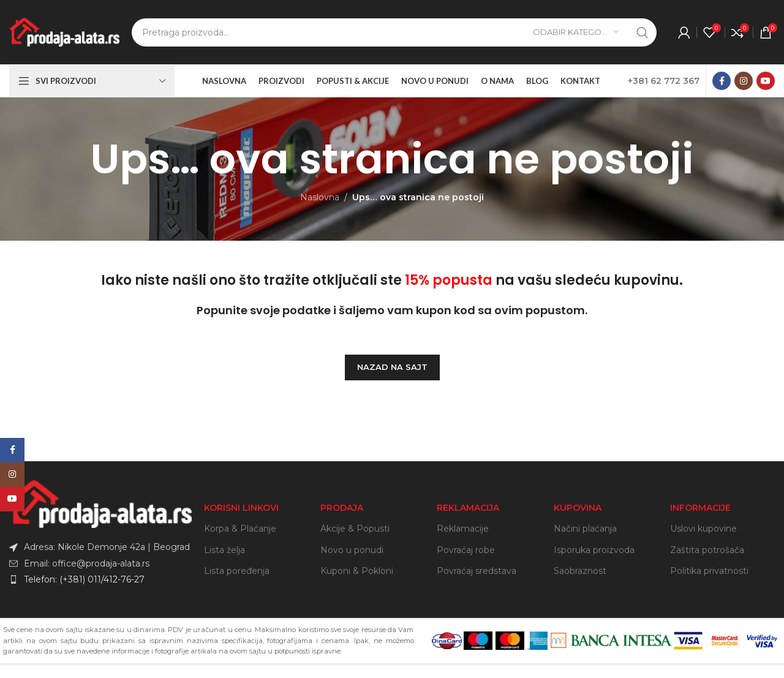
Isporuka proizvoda (594, 550)
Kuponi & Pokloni (357, 571)
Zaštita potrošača (707, 550)
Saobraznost (580, 571)
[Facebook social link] (722, 81)
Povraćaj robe (466, 550)
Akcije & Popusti (355, 529)
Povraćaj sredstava (477, 571)
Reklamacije (463, 529)
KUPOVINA (578, 508)
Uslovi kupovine (703, 529)
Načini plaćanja (585, 529)
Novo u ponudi (352, 550)
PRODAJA (342, 508)
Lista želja (224, 550)
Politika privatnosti (709, 571)
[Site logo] (64, 31)
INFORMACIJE (700, 508)
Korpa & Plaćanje (240, 529)
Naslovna (320, 197)
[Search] (394, 32)
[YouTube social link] (766, 81)
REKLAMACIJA (468, 508)
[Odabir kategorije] (576, 32)
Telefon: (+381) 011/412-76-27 (84, 579)
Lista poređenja (237, 571)
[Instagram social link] (744, 81)
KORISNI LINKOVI (241, 508)
